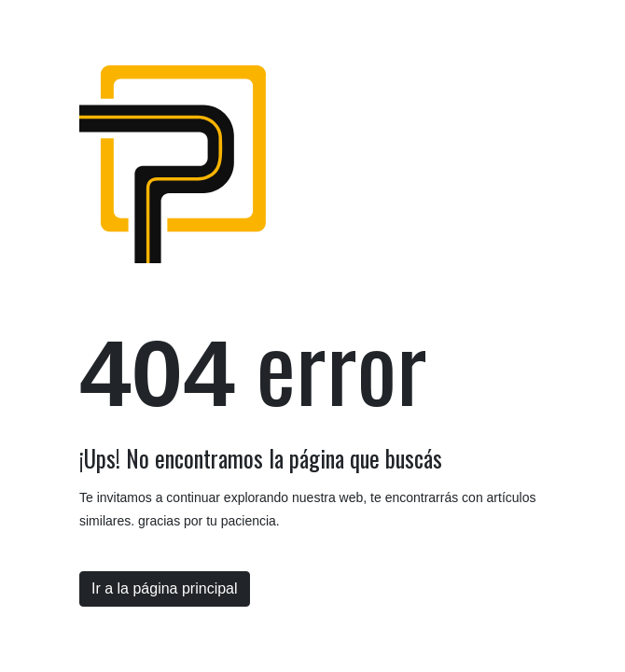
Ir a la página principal (165, 588)
